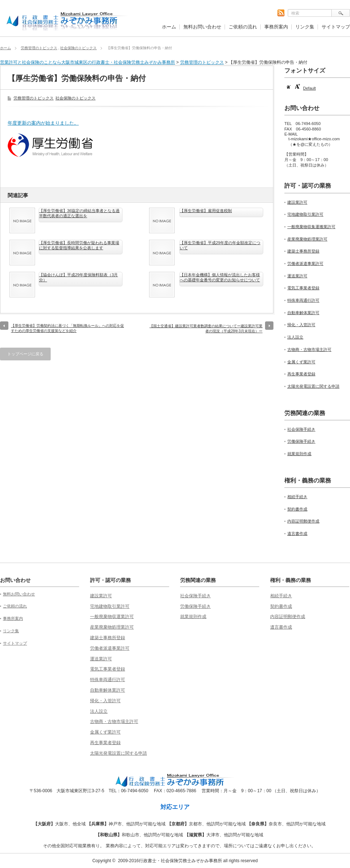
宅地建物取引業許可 (305, 214)
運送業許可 (297, 276)
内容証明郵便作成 (303, 521)
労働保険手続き (301, 441)
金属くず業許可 (301, 362)
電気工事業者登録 (303, 288)
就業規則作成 (299, 454)
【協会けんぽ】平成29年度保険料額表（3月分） (78, 277)
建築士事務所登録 (303, 251)
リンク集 (305, 27)
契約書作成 (297, 509)
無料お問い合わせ (202, 27)
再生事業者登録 (301, 374)
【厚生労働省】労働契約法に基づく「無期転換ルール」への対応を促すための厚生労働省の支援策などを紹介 (67, 328)
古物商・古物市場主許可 (309, 349)
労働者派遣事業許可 (305, 263)
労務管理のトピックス (39, 48)
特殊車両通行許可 (303, 300)
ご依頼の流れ (243, 27)
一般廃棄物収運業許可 (112, 617)
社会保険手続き (301, 429)
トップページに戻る (25, 354)
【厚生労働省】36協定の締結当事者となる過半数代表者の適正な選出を (79, 213)
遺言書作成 (297, 533)
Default (309, 88)
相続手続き (297, 497)
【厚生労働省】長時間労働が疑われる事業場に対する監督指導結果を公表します (79, 245)
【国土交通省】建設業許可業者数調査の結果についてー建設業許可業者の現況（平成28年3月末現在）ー (206, 329)
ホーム (169, 27)
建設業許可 (297, 202)
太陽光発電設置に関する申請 (313, 386)
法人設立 (295, 337)
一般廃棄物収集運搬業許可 (311, 227)
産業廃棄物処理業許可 (307, 239)
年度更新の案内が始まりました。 (43, 123)
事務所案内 (276, 27)
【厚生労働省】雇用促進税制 (206, 211)
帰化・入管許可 (301, 325)
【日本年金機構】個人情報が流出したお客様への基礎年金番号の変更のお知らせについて (220, 277)
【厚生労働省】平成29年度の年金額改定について (220, 245)
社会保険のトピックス (78, 48)
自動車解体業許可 (303, 313)
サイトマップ (336, 27)
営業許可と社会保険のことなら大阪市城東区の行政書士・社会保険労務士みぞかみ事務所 (87, 62)
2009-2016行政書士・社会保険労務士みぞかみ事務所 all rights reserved (188, 861)
